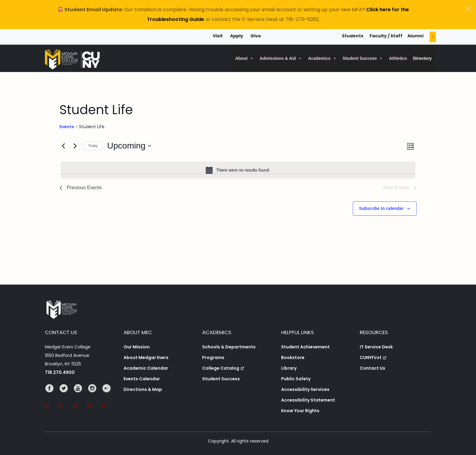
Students (353, 36)
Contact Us (372, 368)
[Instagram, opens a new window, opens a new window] (95, 397)
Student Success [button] (363, 58)
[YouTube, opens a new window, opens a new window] (81, 397)
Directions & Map (143, 389)
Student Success (221, 379)
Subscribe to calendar (381, 208)
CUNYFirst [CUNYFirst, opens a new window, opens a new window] (373, 357)
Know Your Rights (300, 411)
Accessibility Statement (308, 400)
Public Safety (296, 379)
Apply (237, 36)
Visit (218, 36)
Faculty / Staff (386, 36)
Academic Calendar (146, 368)
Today (93, 146)
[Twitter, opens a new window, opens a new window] (66, 397)
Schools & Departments (229, 347)
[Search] (433, 37)
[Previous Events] (63, 146)
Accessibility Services (305, 389)
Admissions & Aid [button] (281, 58)
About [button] (244, 58)
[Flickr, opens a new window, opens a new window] (109, 397)
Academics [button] (322, 58)
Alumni (415, 36)
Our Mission (137, 347)
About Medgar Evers (146, 357)
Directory (422, 58)
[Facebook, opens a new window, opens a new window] (52, 397)
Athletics (398, 58)
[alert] (238, 170)
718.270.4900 (60, 372)
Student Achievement (305, 347)
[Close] (469, 9)
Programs (213, 357)
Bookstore (293, 357)
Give (256, 36)
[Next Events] (75, 146)
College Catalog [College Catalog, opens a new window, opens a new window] (223, 368)
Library (289, 368)
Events (67, 127)
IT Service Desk (376, 347)
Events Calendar (142, 379)
